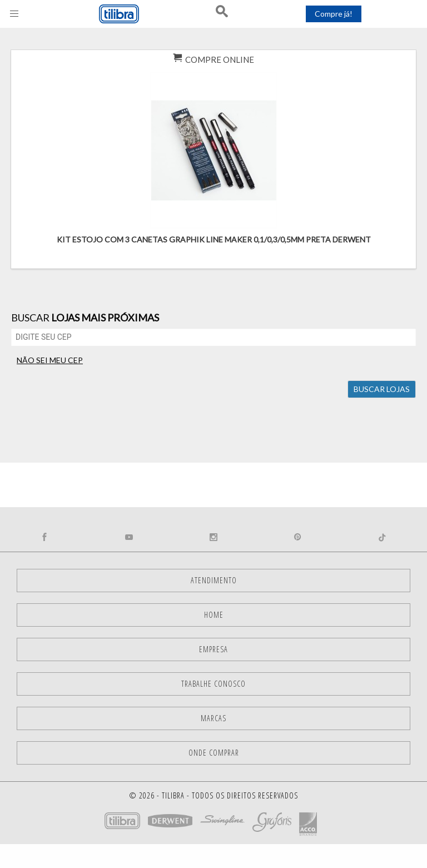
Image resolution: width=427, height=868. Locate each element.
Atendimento (214, 580)
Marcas (213, 718)
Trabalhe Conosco (213, 684)
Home (214, 615)
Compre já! (334, 14)
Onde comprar (214, 753)
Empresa (213, 649)
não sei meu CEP (50, 360)
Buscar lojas (382, 389)
